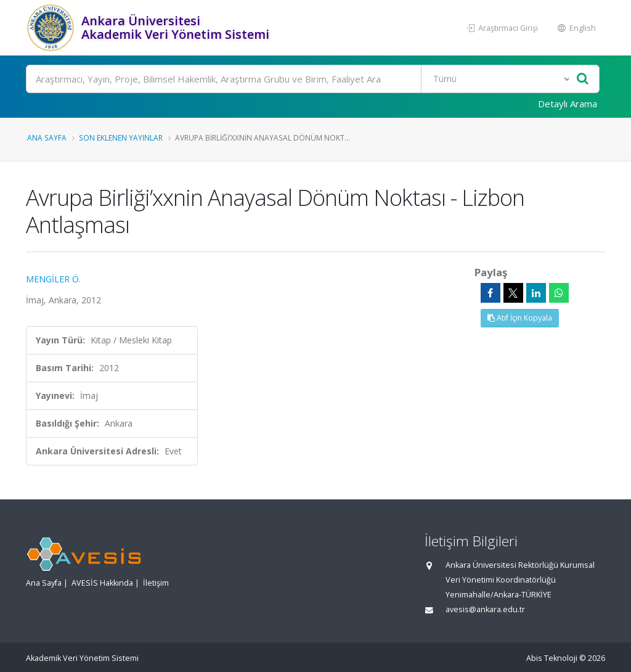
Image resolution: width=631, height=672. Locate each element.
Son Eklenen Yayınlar (121, 137)
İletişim (156, 583)
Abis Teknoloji (552, 658)
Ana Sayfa (47, 137)
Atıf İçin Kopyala (520, 318)
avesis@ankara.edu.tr (485, 609)
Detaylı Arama (568, 104)
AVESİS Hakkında (102, 583)
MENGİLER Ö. (53, 279)
